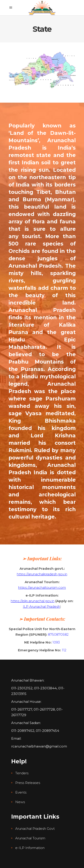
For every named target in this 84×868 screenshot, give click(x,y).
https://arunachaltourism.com (42, 587)
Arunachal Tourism (30, 838)
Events (21, 792)
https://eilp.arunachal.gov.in (33, 601)
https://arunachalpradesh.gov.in (42, 574)
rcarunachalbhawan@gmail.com (39, 746)
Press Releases (28, 783)
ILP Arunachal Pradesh (41, 607)
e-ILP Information (30, 848)
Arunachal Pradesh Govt (35, 829)
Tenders (22, 773)
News (20, 802)
